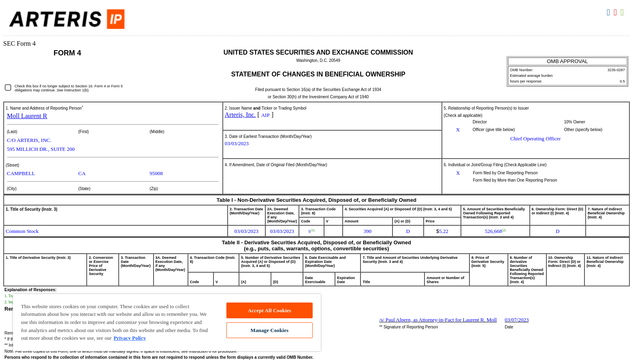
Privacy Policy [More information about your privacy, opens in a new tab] (130, 338)
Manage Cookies (270, 330)
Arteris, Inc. (240, 115)
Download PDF (616, 13)
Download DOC (609, 13)
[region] (167, 323)
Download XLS (623, 13)
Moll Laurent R (27, 116)
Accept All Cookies (270, 310)
